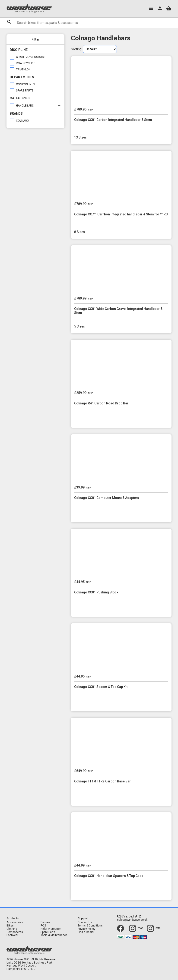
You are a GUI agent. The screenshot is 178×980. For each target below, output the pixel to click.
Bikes (10, 926)
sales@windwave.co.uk (132, 920)
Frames (45, 922)
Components (15, 932)
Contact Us (85, 922)
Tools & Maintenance (54, 935)
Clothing (12, 929)
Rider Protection (51, 929)
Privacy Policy (86, 929)
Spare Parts (48, 932)
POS (43, 926)
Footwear (12, 935)
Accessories (15, 922)
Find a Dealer (86, 932)
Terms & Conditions (90, 926)
